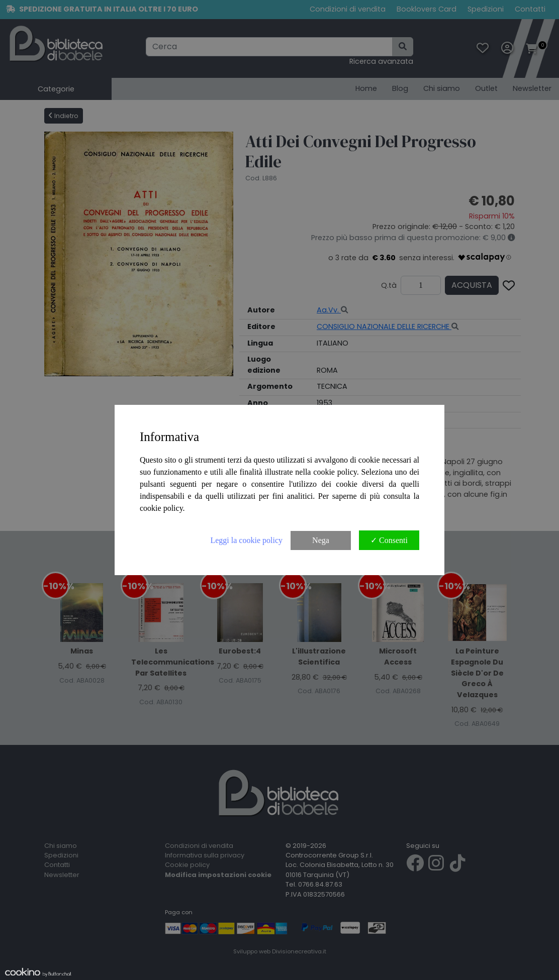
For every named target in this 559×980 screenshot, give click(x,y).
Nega (321, 540)
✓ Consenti (389, 540)
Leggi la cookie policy (246, 540)
